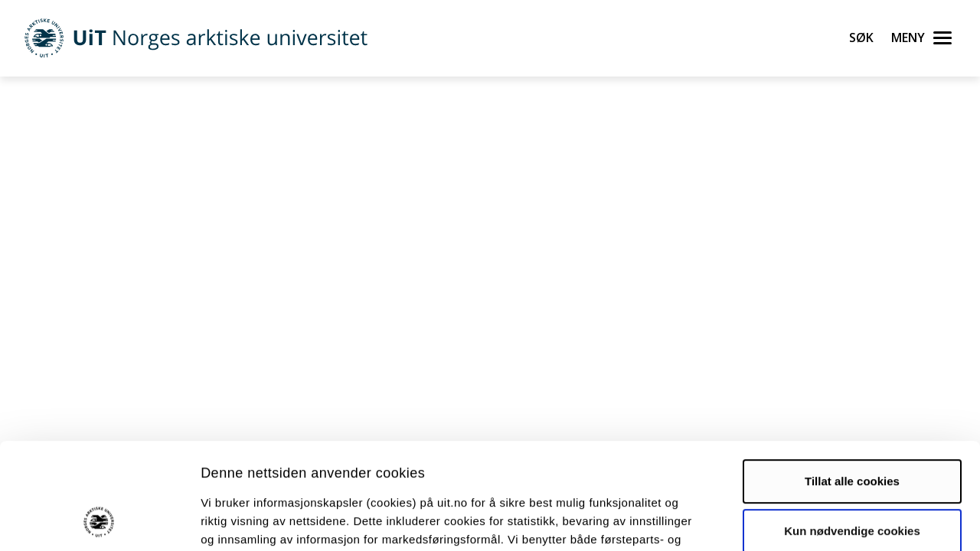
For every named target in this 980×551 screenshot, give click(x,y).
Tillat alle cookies (852, 383)
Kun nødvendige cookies (852, 433)
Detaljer (815, 521)
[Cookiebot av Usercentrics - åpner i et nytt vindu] (99, 521)
